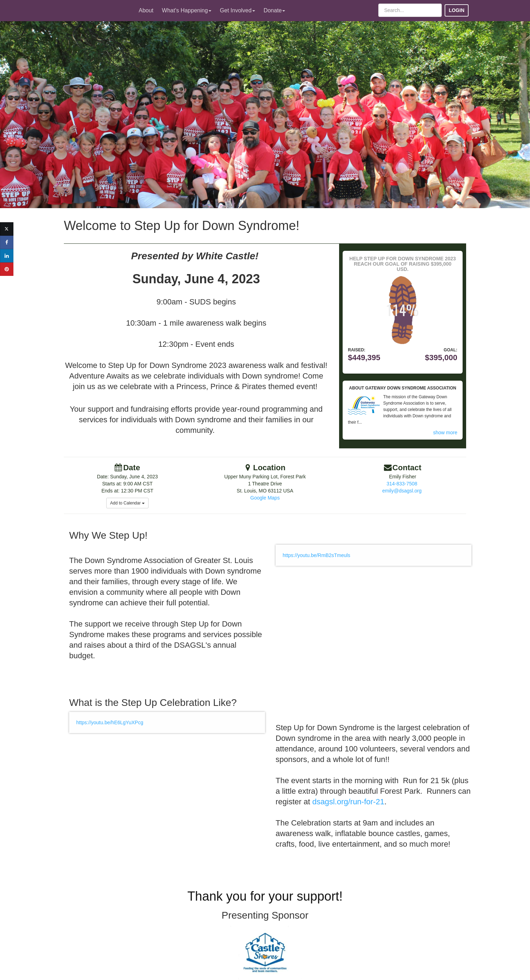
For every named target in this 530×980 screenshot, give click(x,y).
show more (445, 432)
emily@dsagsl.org (402, 491)
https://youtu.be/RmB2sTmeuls (316, 555)
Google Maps (265, 498)
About (146, 10)
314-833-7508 (402, 484)
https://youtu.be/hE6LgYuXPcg (110, 722)
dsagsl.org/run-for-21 (348, 802)
